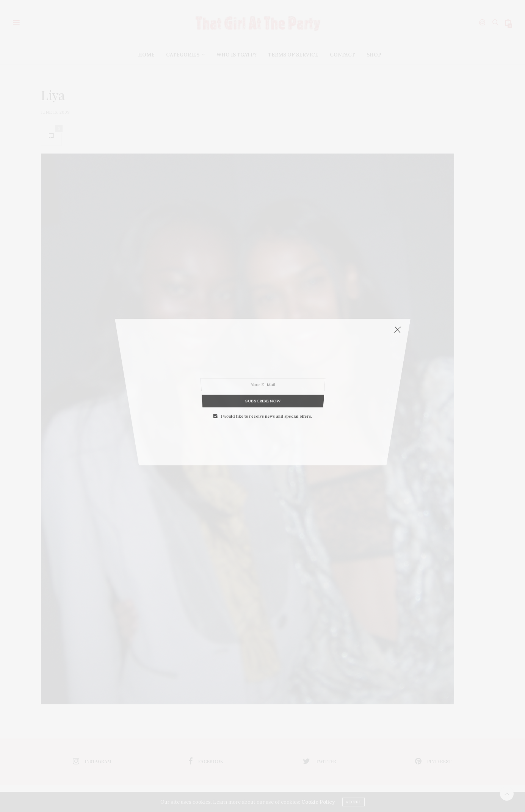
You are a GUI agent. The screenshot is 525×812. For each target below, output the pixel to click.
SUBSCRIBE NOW (263, 337)
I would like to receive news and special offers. (266, 340)
